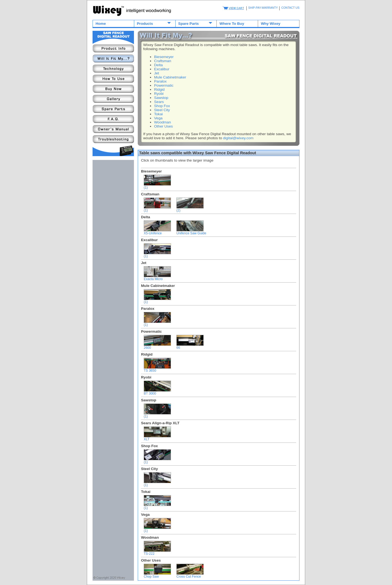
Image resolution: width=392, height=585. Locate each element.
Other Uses (163, 126)
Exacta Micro (157, 278)
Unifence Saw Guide (191, 232)
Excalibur (162, 69)
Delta (158, 65)
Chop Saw (157, 575)
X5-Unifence (157, 232)
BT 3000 (157, 392)
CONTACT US (290, 8)
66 (190, 346)
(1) (157, 186)
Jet (157, 73)
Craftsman (163, 61)
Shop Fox (162, 106)
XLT (157, 438)
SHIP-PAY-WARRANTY (263, 8)
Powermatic (164, 85)
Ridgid (159, 90)
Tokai (158, 114)
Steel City (162, 110)
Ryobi (159, 94)
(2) (190, 209)
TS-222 (157, 552)
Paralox (160, 81)
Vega (158, 118)
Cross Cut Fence (190, 575)
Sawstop (161, 98)
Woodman (163, 122)
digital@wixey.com (238, 138)
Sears (159, 102)
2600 (157, 346)
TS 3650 (157, 369)
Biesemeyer (164, 57)
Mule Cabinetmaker (170, 77)
